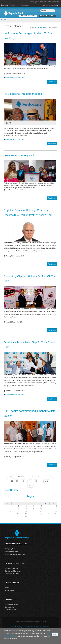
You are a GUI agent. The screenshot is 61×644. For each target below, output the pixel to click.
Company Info (34, 2)
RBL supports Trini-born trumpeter (24, 94)
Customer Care (10, 610)
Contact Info (9, 607)
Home (40, 27)
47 (30, 481)
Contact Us (56, 2)
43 (52, 477)
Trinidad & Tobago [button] (52, 6)
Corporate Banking (12, 574)
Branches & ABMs (45, 2)
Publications (9, 590)
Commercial (15, 5)
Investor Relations (12, 552)
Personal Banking (11, 568)
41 (39, 477)
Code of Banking (16, 627)
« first (10, 477)
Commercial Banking (12, 571)
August (30, 496)
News (45, 27)
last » (31, 486)
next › (47, 481)
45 (17, 481)
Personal (5, 5)
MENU (3, 20)
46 (23, 481)
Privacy (30, 627)
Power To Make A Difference (15, 78)
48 (36, 481)
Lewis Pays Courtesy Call (19, 155)
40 (32, 477)
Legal (25, 627)
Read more (52, 82)
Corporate (25, 5)
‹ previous (20, 477)
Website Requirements (41, 627)
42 (45, 477)
